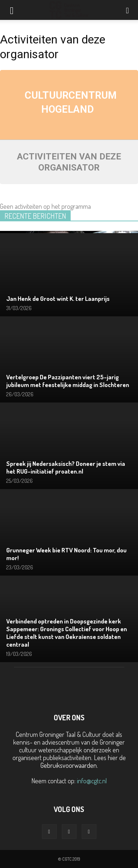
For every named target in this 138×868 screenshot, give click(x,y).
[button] (128, 10)
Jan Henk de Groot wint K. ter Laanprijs (58, 298)
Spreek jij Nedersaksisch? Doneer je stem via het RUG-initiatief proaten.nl (66, 467)
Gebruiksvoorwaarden (69, 765)
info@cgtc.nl (92, 781)
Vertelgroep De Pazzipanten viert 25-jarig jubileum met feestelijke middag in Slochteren (68, 381)
